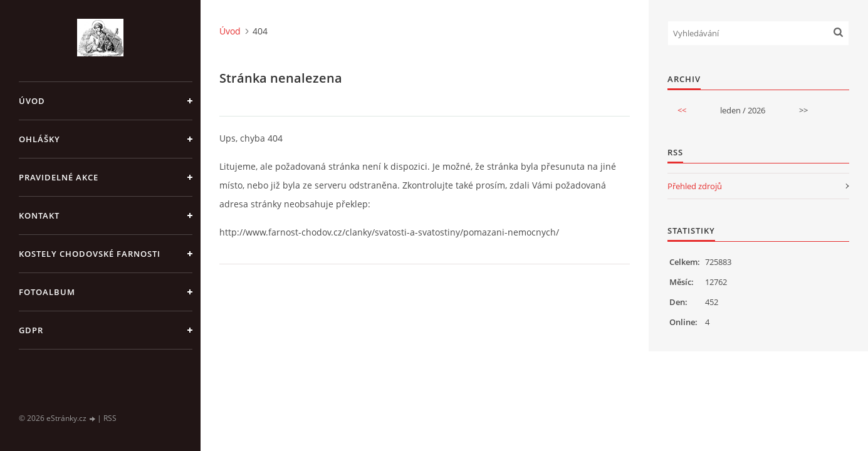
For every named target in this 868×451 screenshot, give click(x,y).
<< (682, 110)
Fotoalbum (47, 292)
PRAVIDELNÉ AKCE (59, 177)
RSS (110, 418)
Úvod (32, 101)
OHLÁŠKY (39, 139)
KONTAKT (39, 215)
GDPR (31, 330)
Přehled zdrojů (695, 186)
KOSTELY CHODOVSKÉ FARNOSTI (90, 254)
